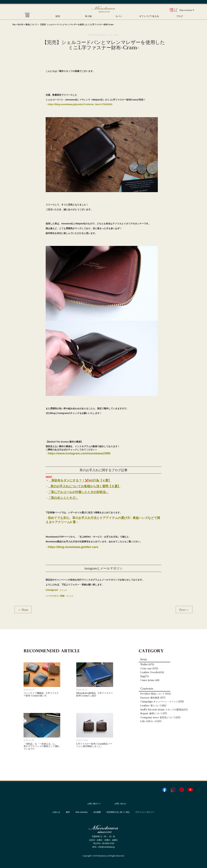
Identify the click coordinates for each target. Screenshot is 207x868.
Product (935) (156, 694)
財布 (58, 16)
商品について (107, 35)
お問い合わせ (120, 804)
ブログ (180, 16)
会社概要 (97, 812)
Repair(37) (154, 713)
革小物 (88, 16)
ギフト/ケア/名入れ (149, 16)
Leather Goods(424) (152, 672)
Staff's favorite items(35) (164, 710)
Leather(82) (153, 706)
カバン (119, 16)
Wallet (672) (147, 664)
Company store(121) (160, 717)
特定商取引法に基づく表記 (118, 812)
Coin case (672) (149, 668)
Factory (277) (153, 698)
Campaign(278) (162, 702)
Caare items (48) (150, 680)
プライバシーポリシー (145, 812)
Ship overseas (187, 10)
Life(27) (151, 721)
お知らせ (56, 812)
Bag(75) (145, 676)
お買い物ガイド (94, 804)
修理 (68, 812)
